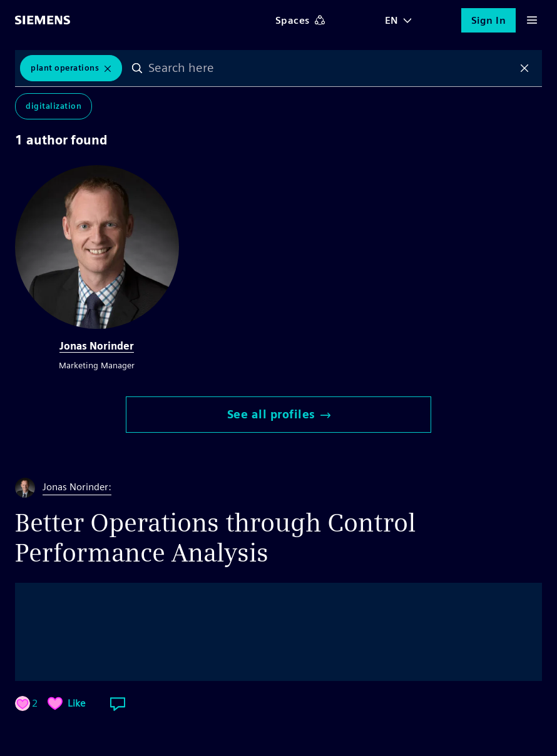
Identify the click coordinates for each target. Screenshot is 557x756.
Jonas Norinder (97, 346)
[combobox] (331, 68)
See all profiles (279, 414)
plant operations (65, 68)
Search (137, 68)
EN (392, 20)
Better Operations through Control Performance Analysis (215, 538)
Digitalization (54, 106)
